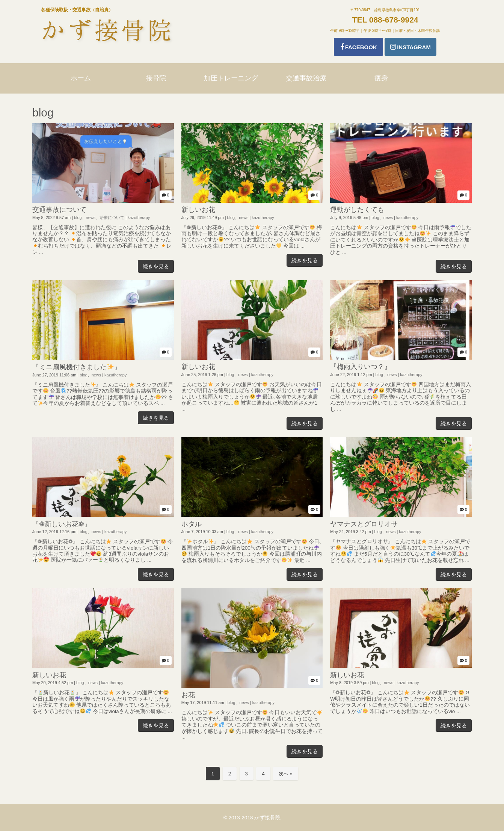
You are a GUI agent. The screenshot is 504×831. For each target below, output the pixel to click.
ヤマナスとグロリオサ (364, 524)
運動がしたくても (357, 210)
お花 (188, 695)
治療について (112, 218)
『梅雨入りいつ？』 (361, 367)
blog (78, 218)
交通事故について (59, 210)
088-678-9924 (394, 20)
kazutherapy (139, 218)
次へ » (286, 774)
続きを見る (156, 266)
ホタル (192, 524)
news (91, 218)
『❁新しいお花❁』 (62, 524)
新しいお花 (198, 210)
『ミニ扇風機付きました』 (77, 367)
